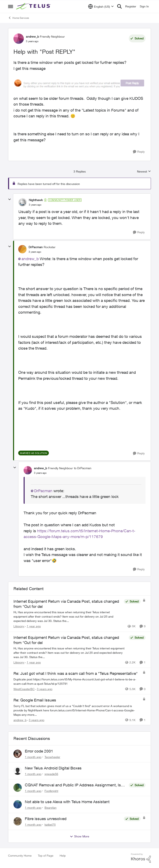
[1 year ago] (33, 626)
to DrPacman (83, 468)
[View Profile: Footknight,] (18, 788)
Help (63, 855)
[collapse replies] (10, 199)
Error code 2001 (39, 751)
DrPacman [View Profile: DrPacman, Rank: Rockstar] (36, 247)
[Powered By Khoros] (141, 858)
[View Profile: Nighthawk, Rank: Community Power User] (23, 202)
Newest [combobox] (144, 172)
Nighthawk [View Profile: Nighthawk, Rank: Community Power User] (36, 200)
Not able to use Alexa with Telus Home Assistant (67, 802)
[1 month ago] (33, 757)
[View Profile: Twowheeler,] (18, 754)
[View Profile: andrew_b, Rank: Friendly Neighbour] (19, 39)
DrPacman (43, 491)
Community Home (20, 855)
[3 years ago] (44, 689)
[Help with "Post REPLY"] (35, 205)
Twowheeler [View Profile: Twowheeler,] (52, 757)
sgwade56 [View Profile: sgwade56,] (51, 774)
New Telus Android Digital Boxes (53, 768)
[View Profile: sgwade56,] (18, 771)
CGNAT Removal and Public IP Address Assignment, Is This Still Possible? (73, 785)
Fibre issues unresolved (46, 819)
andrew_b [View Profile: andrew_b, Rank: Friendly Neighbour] (32, 36)
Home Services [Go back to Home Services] (19, 18)
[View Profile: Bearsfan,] (18, 804)
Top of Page (46, 855)
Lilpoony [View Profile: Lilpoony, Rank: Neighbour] (19, 626)
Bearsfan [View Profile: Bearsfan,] (51, 808)
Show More (79, 836)
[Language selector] (101, 6)
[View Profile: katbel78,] (18, 821)
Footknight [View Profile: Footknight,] (51, 791)
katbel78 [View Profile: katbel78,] (50, 825)
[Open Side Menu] (11, 6)
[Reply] (139, 152)
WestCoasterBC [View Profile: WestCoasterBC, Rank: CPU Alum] (24, 689)
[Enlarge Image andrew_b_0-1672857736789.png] (79, 83)
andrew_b (30, 259)
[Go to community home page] (34, 6)
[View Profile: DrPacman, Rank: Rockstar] (22, 249)
